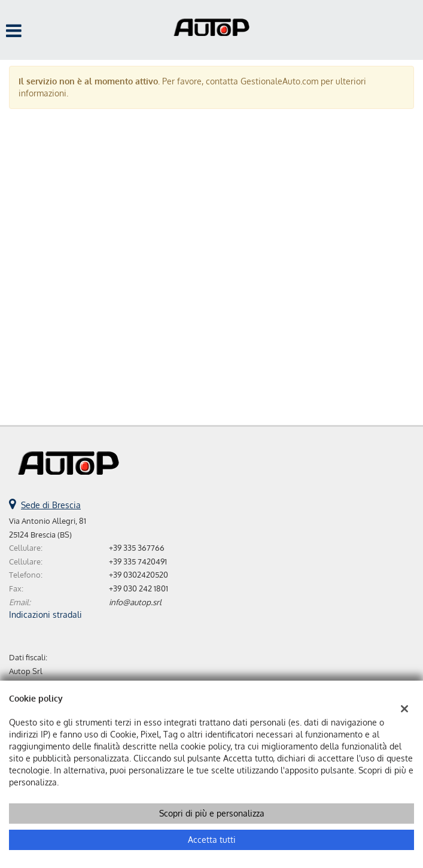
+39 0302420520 (139, 574)
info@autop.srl (135, 602)
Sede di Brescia (51, 505)
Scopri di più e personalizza (212, 813)
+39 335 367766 (137, 547)
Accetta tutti (212, 840)
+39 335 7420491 (138, 561)
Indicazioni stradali (45, 614)
